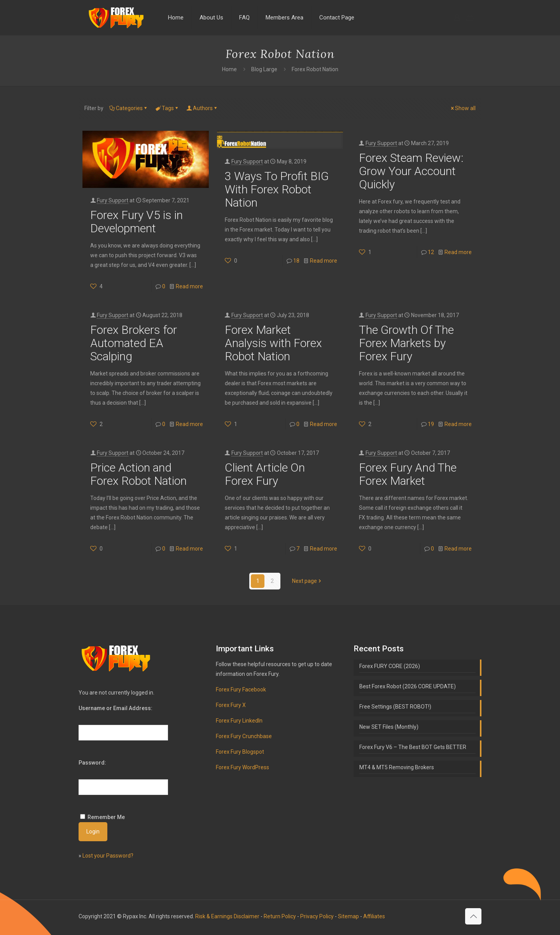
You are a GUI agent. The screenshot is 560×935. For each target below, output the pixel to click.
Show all (463, 108)
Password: (92, 763)
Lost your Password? (108, 856)
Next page (307, 581)
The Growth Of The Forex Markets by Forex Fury (406, 343)
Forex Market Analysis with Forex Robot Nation (273, 343)
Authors (202, 108)
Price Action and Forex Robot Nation (138, 474)
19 (431, 424)
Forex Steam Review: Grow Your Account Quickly (411, 171)
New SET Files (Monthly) (389, 727)
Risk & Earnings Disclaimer (227, 916)
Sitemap (348, 916)
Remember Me (106, 817)
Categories (129, 108)
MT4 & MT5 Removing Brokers (397, 767)
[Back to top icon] (473, 916)
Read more (189, 286)
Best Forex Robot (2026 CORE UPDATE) (408, 686)
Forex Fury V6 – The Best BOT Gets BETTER (413, 747)
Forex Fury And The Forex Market (408, 474)
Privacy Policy (317, 916)
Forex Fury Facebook (241, 689)
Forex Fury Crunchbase (244, 736)
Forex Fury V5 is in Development (136, 222)
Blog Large (264, 69)
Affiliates (374, 916)
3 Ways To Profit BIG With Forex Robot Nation (277, 189)
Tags (167, 108)
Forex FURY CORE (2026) (390, 666)
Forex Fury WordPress (242, 767)
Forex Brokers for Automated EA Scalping (134, 343)
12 (431, 252)
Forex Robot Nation (315, 69)
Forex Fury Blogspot (240, 752)
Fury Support (113, 200)
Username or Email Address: (115, 708)
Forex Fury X (231, 705)
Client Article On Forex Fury (265, 474)
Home (229, 69)
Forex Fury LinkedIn (239, 721)
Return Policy (280, 916)
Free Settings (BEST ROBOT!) (395, 707)
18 (296, 261)
